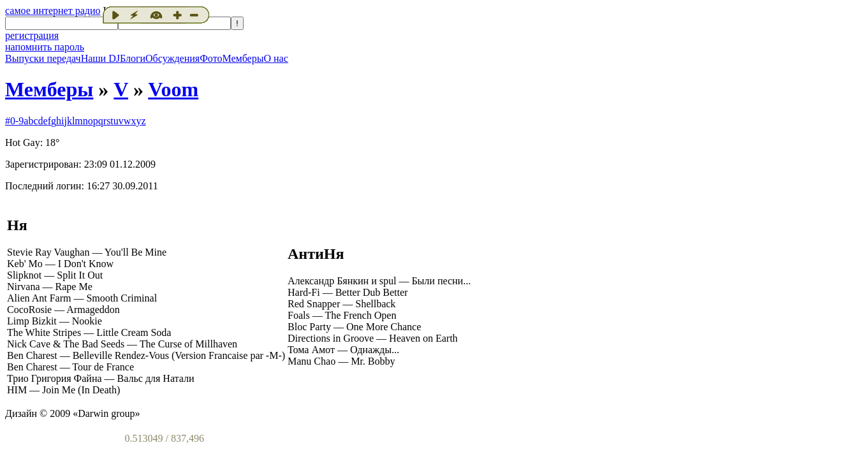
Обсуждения (173, 58)
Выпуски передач (43, 58)
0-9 (17, 121)
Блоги (133, 58)
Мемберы (243, 58)
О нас (276, 58)
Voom (173, 89)
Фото (211, 58)
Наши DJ (100, 58)
